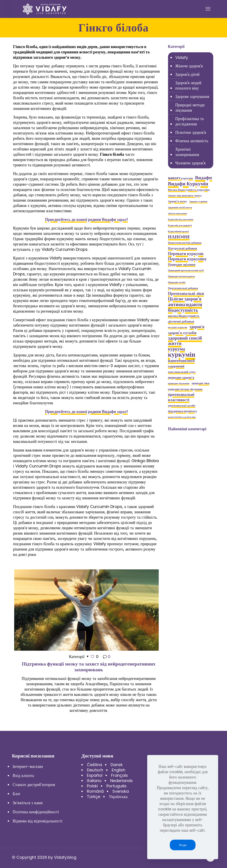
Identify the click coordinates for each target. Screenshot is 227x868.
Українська (118, 797)
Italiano (94, 781)
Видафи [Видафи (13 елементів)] (204, 178)
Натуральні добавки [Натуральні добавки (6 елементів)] (183, 248)
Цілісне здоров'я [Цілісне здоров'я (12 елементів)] (185, 299)
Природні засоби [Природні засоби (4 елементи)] (177, 282)
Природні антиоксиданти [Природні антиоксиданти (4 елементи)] (181, 276)
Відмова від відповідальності (38, 821)
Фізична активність (192, 141)
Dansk (117, 765)
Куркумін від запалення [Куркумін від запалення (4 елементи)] (181, 219)
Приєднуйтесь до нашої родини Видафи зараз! (86, 219)
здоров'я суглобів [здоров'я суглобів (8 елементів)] (182, 333)
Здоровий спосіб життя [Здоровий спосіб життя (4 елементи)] (180, 207)
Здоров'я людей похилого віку (188, 85)
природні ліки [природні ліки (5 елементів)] (200, 383)
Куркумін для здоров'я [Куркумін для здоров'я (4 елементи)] (180, 225)
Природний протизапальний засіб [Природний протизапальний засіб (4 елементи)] (186, 270)
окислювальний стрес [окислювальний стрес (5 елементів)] (182, 372)
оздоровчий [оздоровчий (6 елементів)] (176, 366)
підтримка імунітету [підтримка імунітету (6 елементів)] (183, 411)
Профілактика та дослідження (190, 121)
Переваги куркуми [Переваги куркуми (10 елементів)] (186, 254)
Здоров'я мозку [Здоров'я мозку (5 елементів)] (178, 201)
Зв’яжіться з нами (28, 803)
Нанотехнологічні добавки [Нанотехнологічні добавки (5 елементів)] (185, 243)
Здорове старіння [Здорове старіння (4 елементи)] (198, 201)
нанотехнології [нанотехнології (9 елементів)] (181, 361)
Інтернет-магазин (28, 766)
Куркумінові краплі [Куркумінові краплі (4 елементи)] (178, 231)
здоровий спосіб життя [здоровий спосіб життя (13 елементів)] (185, 341)
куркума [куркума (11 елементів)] (177, 349)
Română (95, 791)
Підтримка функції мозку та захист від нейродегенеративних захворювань (89, 667)
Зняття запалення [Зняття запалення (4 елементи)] (177, 213)
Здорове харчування (192, 96)
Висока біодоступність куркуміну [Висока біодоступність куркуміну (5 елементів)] (189, 190)
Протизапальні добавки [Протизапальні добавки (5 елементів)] (183, 288)
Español (95, 775)
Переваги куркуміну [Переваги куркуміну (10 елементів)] (187, 259)
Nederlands (121, 781)
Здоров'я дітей (187, 74)
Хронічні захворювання (187, 152)
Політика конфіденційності (36, 812)
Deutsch (95, 770)
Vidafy (182, 57)
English (118, 770)
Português (116, 786)
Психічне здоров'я (191, 132)
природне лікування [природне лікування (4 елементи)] (179, 383)
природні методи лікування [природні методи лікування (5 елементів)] (185, 389)
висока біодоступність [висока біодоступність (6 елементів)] (184, 316)
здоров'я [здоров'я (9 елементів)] (197, 327)
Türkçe (94, 797)
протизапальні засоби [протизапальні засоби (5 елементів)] (182, 406)
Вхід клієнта (23, 776)
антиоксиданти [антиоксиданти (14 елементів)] (185, 304)
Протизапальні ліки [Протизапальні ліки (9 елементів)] (186, 294)
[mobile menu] (208, 9)
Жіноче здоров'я (189, 66)
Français (119, 775)
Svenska (121, 791)
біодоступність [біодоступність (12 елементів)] (183, 310)
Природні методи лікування (190, 108)
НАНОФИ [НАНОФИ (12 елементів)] (179, 237)
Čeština (94, 765)
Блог (17, 794)
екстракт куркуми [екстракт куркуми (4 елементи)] (178, 327)
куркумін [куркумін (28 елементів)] (182, 354)
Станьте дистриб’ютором (34, 785)
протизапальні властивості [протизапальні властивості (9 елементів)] (181, 397)
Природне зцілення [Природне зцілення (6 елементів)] (182, 265)
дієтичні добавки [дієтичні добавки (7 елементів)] (181, 321)
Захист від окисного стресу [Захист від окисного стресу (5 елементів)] (185, 196)
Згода (183, 845)
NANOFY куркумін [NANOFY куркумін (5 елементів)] (180, 178)
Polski (92, 786)
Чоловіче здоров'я (191, 163)
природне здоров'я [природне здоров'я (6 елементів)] (181, 378)
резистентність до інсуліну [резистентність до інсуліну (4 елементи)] (182, 417)
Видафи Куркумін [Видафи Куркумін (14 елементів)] (188, 184)
